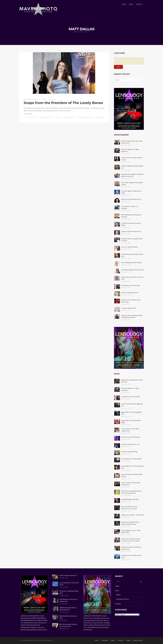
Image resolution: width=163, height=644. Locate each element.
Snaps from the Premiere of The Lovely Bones (63, 103)
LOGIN (124, 4)
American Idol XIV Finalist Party (131, 231)
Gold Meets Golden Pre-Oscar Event (133, 270)
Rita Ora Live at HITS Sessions (131, 437)
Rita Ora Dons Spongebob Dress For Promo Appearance (131, 492)
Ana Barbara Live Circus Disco (131, 285)
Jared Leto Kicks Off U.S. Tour (130, 444)
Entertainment (46, 117)
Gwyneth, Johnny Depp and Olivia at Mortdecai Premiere (132, 316)
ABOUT (118, 595)
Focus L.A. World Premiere (130, 247)
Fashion (58, 117)
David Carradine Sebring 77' (68, 575)
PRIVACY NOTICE (138, 640)
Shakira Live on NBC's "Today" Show (133, 515)
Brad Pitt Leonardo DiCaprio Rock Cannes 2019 (68, 625)
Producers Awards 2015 (129, 308)
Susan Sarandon (85, 117)
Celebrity (33, 117)
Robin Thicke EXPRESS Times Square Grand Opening (130, 523)
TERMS (128, 640)
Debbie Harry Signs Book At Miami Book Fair (68, 609)
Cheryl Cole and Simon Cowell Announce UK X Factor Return (131, 540)
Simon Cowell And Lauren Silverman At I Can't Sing (129, 508)
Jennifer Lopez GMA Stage (129, 452)
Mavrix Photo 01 (49, 99)
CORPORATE (105, 640)
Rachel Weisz (70, 117)
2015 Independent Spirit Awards (131, 263)
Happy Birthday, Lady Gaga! (130, 499)
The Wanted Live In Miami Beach (132, 459)
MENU (131, 4)
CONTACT (139, 4)
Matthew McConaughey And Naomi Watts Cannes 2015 (132, 175)
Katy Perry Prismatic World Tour (131, 199)
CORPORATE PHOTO (123, 599)
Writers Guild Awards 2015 (130, 293)
